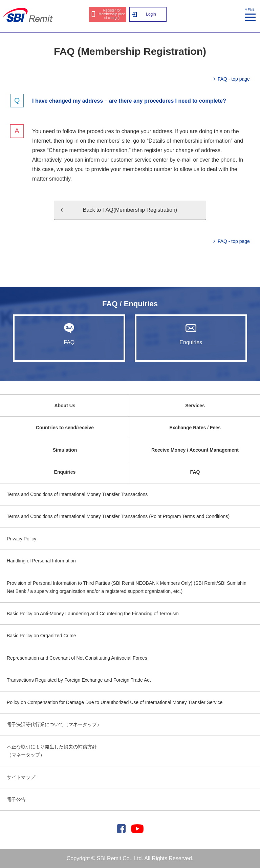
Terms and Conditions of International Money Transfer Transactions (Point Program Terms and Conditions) (118, 516)
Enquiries (191, 334)
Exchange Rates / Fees (195, 428)
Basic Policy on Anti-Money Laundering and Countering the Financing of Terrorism (93, 614)
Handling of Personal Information (41, 561)
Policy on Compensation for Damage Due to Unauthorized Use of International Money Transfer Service (115, 702)
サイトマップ (21, 777)
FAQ (69, 334)
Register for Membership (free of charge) (112, 14)
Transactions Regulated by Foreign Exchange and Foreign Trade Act (79, 680)
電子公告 (16, 799)
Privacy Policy (21, 539)
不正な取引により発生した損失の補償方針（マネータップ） (52, 751)
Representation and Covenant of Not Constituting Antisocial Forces (77, 658)
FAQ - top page (234, 79)
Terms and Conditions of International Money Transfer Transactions (77, 494)
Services (195, 406)
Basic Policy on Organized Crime (41, 636)
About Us (65, 406)
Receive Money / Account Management (195, 450)
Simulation (65, 450)
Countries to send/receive (65, 428)
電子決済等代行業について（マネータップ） (54, 724)
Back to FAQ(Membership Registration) (130, 210)
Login (151, 14)
